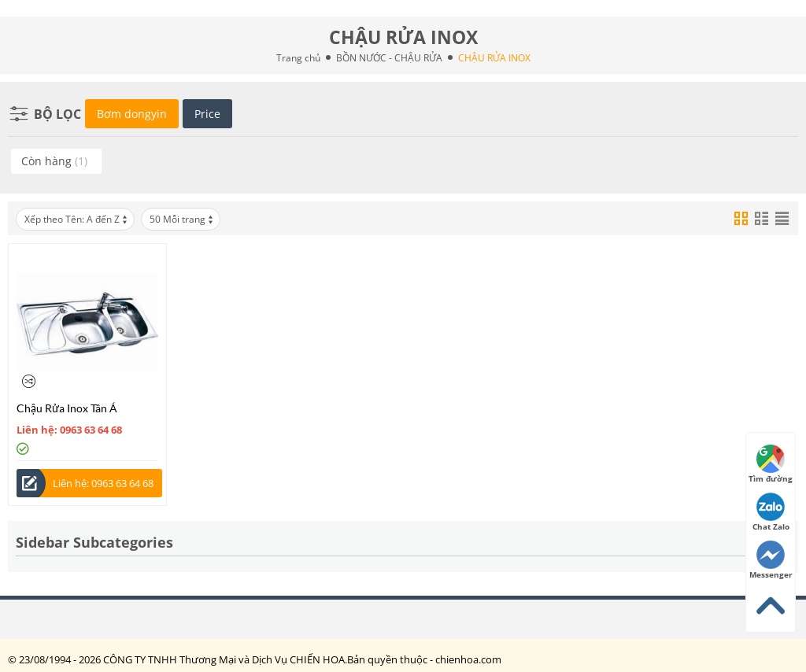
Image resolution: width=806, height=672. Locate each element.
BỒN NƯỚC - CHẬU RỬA (389, 58)
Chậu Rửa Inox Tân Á (67, 408)
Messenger (771, 560)
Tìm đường (771, 464)
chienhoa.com (468, 659)
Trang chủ (298, 58)
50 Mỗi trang (182, 219)
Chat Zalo (771, 512)
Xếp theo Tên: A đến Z (77, 219)
